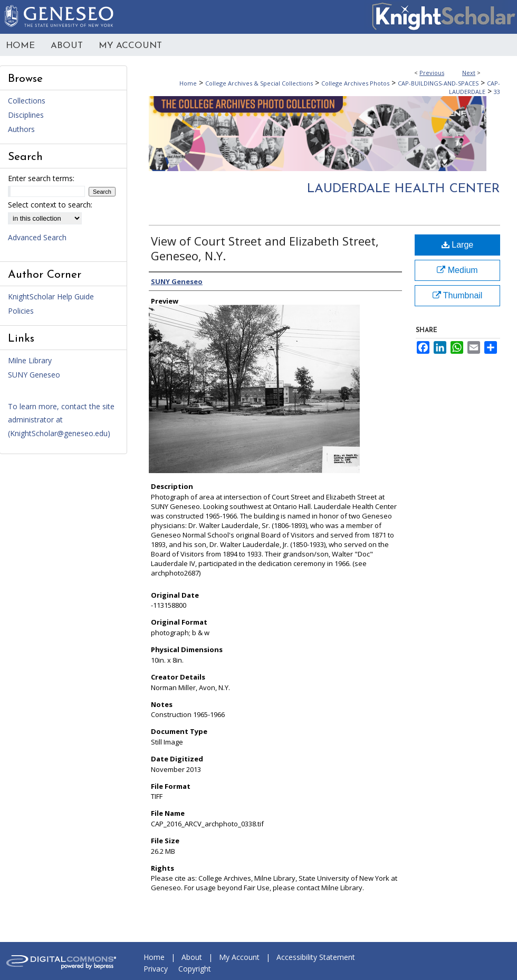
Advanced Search (37, 237)
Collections (27, 101)
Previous (432, 73)
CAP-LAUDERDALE (475, 87)
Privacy (156, 969)
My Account (239, 957)
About (192, 957)
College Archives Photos (355, 83)
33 (497, 92)
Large (457, 245)
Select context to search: (50, 205)
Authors (21, 129)
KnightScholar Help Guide (51, 296)
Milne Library (30, 360)
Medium (457, 270)
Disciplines (26, 115)
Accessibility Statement (316, 957)
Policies (21, 311)
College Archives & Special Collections (259, 83)
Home (188, 83)
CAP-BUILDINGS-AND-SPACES (438, 83)
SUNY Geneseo (34, 375)
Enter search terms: (41, 178)
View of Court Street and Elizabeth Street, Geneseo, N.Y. (265, 248)
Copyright (195, 969)
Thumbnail (458, 295)
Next (469, 73)
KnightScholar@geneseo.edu (59, 433)
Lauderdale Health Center (404, 189)
